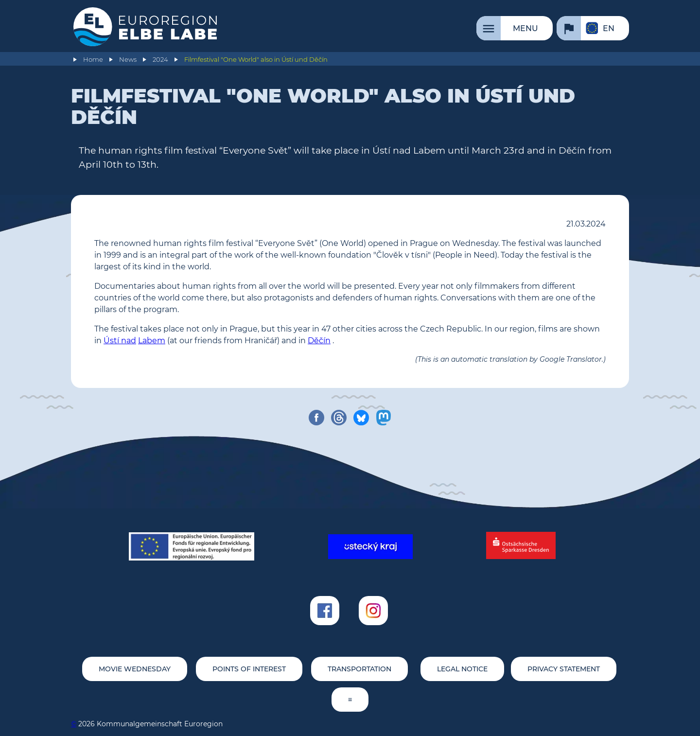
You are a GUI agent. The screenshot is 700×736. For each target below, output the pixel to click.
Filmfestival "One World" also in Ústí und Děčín (256, 60)
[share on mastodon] (384, 418)
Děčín (319, 341)
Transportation (359, 669)
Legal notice (462, 669)
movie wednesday (135, 669)
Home (93, 60)
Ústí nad (120, 341)
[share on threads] (339, 418)
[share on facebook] (316, 418)
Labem (152, 341)
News (128, 60)
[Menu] (515, 28)
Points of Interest (249, 669)
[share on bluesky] (361, 418)
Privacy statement (564, 669)
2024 (160, 60)
